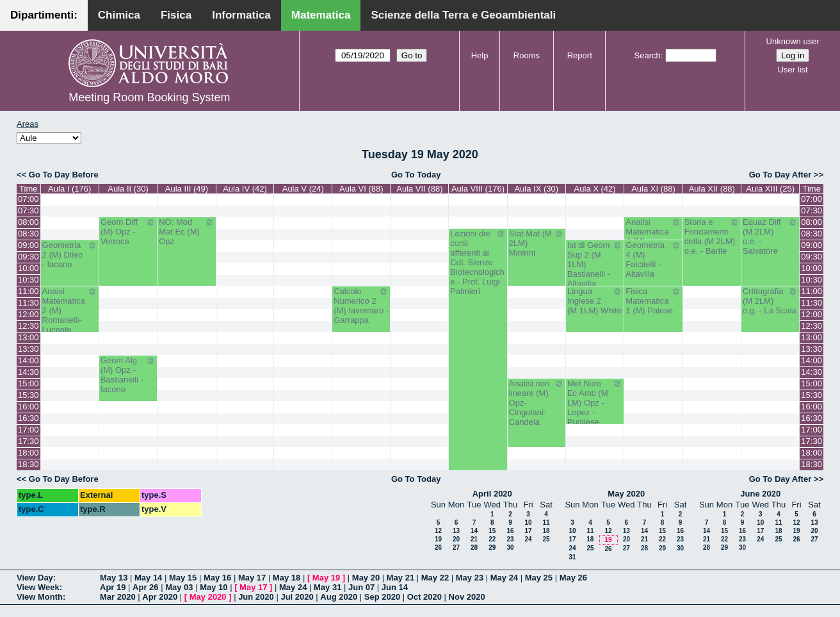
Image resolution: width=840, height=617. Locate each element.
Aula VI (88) (361, 189)
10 (528, 522)
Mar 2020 (118, 597)
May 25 (539, 578)
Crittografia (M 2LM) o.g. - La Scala (770, 301)
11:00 (28, 291)
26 (438, 547)
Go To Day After (780, 175)
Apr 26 (145, 587)
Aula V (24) (303, 189)
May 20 (366, 578)
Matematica (321, 15)
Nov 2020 (467, 597)
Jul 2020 (297, 597)
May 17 (252, 578)
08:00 (28, 222)
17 (528, 531)
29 (492, 547)
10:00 (28, 268)
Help (480, 55)
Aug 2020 (339, 597)
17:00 (28, 430)
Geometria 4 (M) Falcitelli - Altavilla (653, 259)
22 (492, 539)
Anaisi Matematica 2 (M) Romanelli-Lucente (70, 310)
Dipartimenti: (44, 15)
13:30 (28, 349)
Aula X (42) (595, 189)
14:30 (28, 372)
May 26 (573, 578)
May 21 (400, 578)
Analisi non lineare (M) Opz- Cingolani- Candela (537, 403)
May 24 (504, 578)
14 (474, 531)
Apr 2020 (160, 597)
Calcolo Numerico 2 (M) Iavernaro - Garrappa (361, 306)
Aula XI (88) (653, 189)
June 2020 (760, 494)
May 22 (435, 578)
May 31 (327, 587)
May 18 (287, 578)
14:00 (28, 360)
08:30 (28, 234)
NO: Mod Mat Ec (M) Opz (186, 232)
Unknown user (793, 41)
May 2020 (626, 494)
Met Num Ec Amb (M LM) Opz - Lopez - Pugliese (595, 403)
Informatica (241, 15)
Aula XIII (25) (770, 189)
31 (572, 557)
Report (580, 55)
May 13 (114, 578)
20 (456, 539)
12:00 (28, 314)
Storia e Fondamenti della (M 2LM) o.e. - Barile (712, 236)
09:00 (28, 245)
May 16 (217, 578)
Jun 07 (361, 587)
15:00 (28, 383)
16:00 (28, 407)
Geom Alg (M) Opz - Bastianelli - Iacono (128, 375)
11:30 (28, 303)
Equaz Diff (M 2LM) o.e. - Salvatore (770, 236)
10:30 (28, 280)
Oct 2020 (424, 597)
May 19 (326, 578)
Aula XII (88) (712, 189)
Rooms (527, 55)
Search (648, 55)
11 (546, 522)
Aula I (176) (69, 189)
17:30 (28, 441)
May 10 (214, 587)
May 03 (179, 587)
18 (546, 531)
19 (438, 539)
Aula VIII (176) (478, 189)
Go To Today (416, 175)
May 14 (148, 578)
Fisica (176, 15)
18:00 (28, 453)
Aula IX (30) (536, 189)
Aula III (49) (187, 189)
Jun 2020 (256, 597)
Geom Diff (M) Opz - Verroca (128, 232)
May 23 (470, 578)
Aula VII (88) (419, 189)
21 (474, 539)
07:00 (28, 199)
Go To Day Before (64, 175)
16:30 (28, 418)
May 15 (183, 578)
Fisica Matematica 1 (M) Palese (653, 301)
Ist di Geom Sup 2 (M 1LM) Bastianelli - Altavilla (595, 264)
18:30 (28, 464)
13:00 (28, 337)
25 (546, 539)
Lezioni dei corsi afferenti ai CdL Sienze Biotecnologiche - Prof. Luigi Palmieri (478, 262)
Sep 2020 (382, 597)
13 (456, 531)
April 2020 (492, 494)
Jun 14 (395, 587)
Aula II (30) (128, 189)
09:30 (28, 257)
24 (528, 539)
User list (793, 70)
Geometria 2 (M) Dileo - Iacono (70, 255)
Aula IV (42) (245, 189)
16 (510, 531)
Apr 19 (113, 587)
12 (438, 531)
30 (510, 547)
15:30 (28, 395)
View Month (40, 597)
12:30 (28, 326)
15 (492, 531)
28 (474, 547)
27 (456, 547)
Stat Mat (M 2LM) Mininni (537, 243)
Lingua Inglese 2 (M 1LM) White (595, 301)
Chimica (119, 15)
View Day (35, 578)
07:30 (28, 210)
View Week (38, 587)
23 (510, 539)
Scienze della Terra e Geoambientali (463, 15)
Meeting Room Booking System (149, 97)
